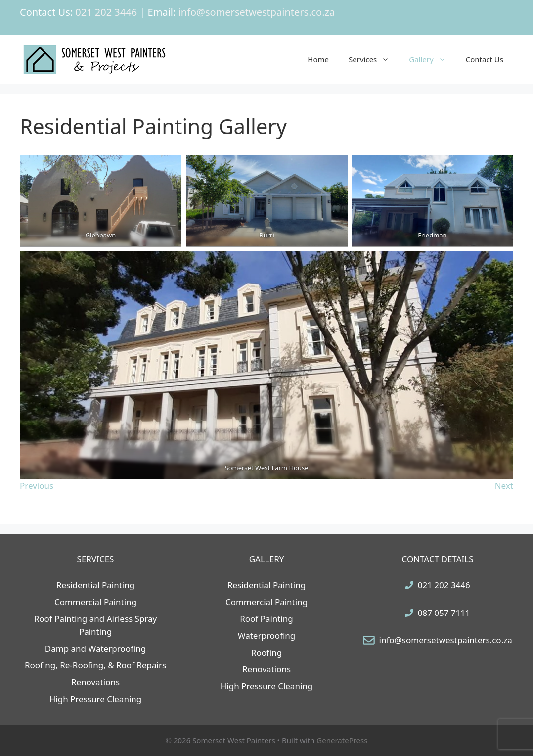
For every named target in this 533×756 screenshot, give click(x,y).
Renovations (95, 682)
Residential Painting (95, 585)
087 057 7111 (444, 613)
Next (504, 486)
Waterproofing (267, 636)
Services (374, 59)
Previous (37, 486)
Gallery (432, 59)
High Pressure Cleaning (96, 699)
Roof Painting (266, 619)
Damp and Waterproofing (95, 648)
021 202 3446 (444, 585)
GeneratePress (342, 740)
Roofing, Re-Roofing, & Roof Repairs (95, 665)
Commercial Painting (95, 602)
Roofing (266, 652)
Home (318, 59)
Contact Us (485, 59)
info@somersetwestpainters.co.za (446, 640)
